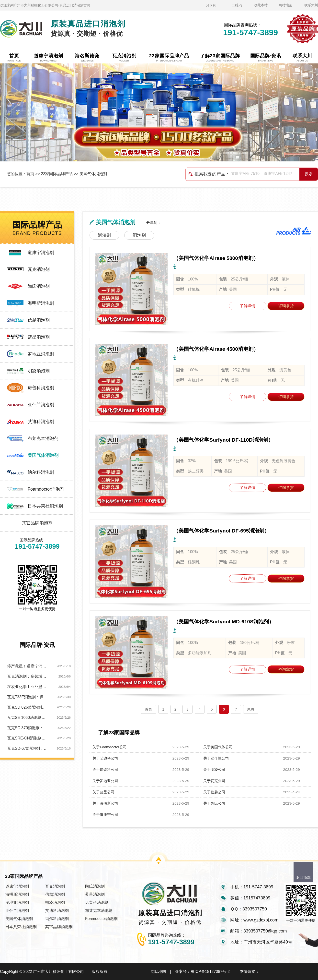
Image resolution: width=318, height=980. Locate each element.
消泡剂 (139, 235)
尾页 (251, 709)
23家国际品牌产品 (57, 174)
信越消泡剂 (39, 320)
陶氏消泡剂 (39, 286)
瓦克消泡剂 (39, 269)
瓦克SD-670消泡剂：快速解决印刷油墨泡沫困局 (28, 748)
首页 (30, 174)
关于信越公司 (214, 792)
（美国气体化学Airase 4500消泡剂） (216, 349)
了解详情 (248, 306)
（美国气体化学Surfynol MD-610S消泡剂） (224, 622)
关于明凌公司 (214, 769)
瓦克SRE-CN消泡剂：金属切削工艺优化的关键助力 (28, 738)
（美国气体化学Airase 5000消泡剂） (216, 258)
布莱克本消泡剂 (43, 438)
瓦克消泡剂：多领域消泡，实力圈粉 (28, 676)
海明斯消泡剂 (41, 303)
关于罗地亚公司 (105, 781)
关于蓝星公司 (103, 792)
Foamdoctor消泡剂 (46, 489)
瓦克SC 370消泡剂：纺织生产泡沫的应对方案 (28, 728)
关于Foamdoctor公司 (110, 747)
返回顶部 (303, 877)
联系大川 (311, 5)
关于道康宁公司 (105, 815)
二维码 (237, 5)
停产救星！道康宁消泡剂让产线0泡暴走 (28, 666)
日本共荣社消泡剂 (45, 506)
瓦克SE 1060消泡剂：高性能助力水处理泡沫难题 (28, 718)
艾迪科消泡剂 (41, 422)
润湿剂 (104, 235)
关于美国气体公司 (218, 747)
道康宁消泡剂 (41, 253)
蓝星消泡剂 (39, 337)
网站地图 (285, 5)
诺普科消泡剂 (41, 388)
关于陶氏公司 (214, 803)
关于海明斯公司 (105, 803)
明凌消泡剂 (39, 371)
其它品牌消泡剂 (37, 523)
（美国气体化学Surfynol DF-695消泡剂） (221, 531)
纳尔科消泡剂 (41, 472)
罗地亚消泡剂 (41, 354)
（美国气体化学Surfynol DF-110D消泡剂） (223, 440)
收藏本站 (261, 5)
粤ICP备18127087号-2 (210, 972)
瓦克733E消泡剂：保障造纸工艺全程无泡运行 (28, 697)
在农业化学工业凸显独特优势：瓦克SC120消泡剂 (28, 687)
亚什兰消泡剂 (41, 405)
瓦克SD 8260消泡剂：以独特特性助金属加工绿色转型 (28, 707)
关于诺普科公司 (105, 769)
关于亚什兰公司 (216, 758)
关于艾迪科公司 (105, 758)
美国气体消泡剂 (93, 174)
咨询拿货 (286, 306)
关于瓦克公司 (214, 781)
